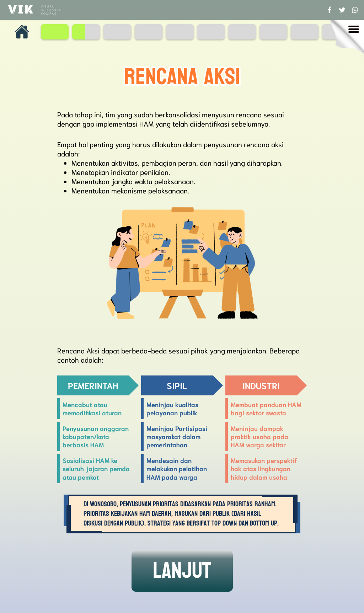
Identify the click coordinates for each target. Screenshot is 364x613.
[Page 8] (273, 32)
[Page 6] (211, 32)
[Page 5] (180, 32)
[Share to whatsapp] (355, 10)
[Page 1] (55, 32)
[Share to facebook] (329, 10)
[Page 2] (86, 32)
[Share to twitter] (342, 10)
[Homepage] (22, 32)
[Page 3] (117, 32)
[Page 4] (149, 32)
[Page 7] (242, 32)
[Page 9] (305, 32)
